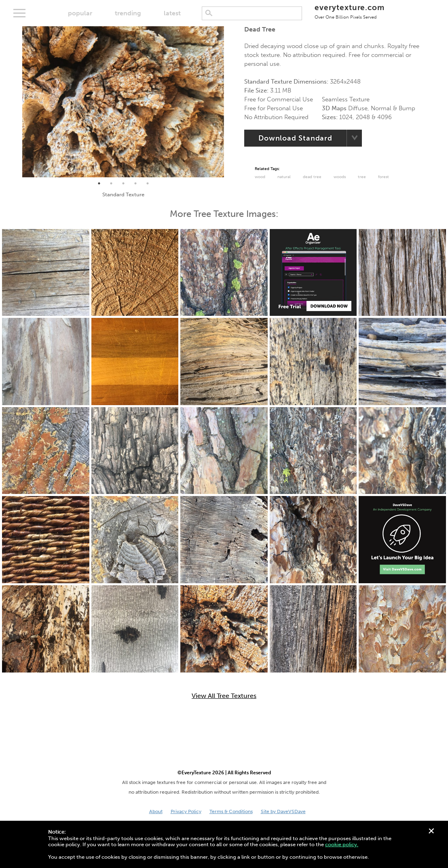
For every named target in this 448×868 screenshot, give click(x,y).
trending (128, 13)
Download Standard (295, 138)
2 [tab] (111, 183)
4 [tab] (135, 183)
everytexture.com (350, 11)
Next (230, 102)
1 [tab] (99, 183)
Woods (340, 177)
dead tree (312, 177)
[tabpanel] (123, 102)
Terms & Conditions (231, 811)
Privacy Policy (186, 811)
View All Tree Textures (224, 696)
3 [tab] (123, 183)
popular (80, 13)
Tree (362, 177)
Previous (16, 102)
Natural (284, 177)
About (156, 811)
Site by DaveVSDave (283, 811)
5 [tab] (148, 183)
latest (172, 13)
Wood (260, 177)
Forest (384, 177)
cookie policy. (342, 844)
